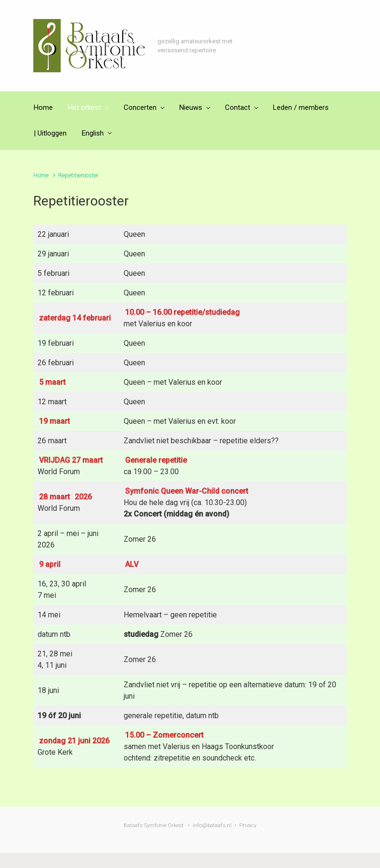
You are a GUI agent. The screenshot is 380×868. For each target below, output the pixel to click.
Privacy (248, 825)
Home (41, 175)
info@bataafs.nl (212, 825)
